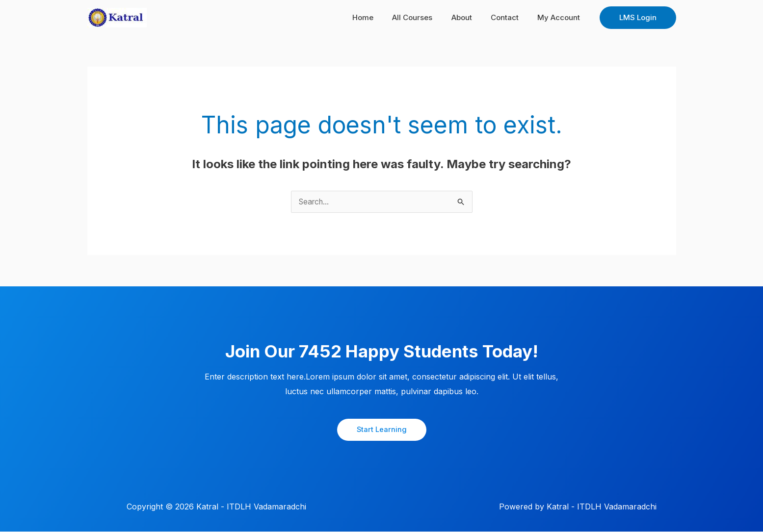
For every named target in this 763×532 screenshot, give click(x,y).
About (472, 17)
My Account (561, 17)
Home (381, 17)
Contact (511, 17)
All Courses (427, 17)
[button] (638, 18)
